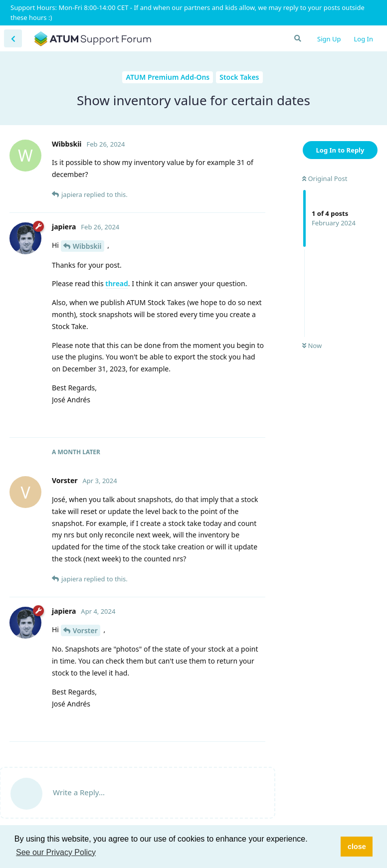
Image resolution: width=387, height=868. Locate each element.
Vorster (85, 630)
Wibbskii (87, 246)
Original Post (325, 178)
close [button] (357, 847)
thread (117, 283)
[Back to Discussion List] (13, 38)
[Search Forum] (297, 38)
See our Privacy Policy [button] (56, 852)
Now (312, 346)
